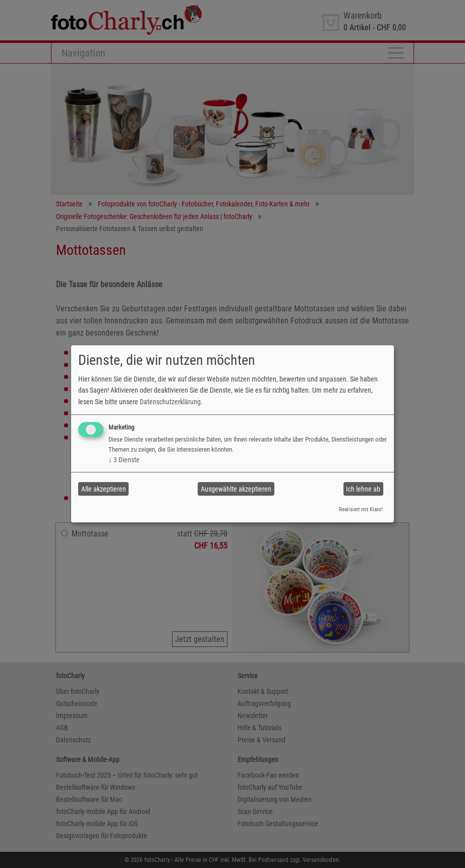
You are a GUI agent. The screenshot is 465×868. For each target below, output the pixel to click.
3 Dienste (124, 460)
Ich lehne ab (363, 489)
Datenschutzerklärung (170, 402)
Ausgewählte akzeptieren (236, 489)
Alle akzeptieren (104, 489)
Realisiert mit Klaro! (361, 509)
